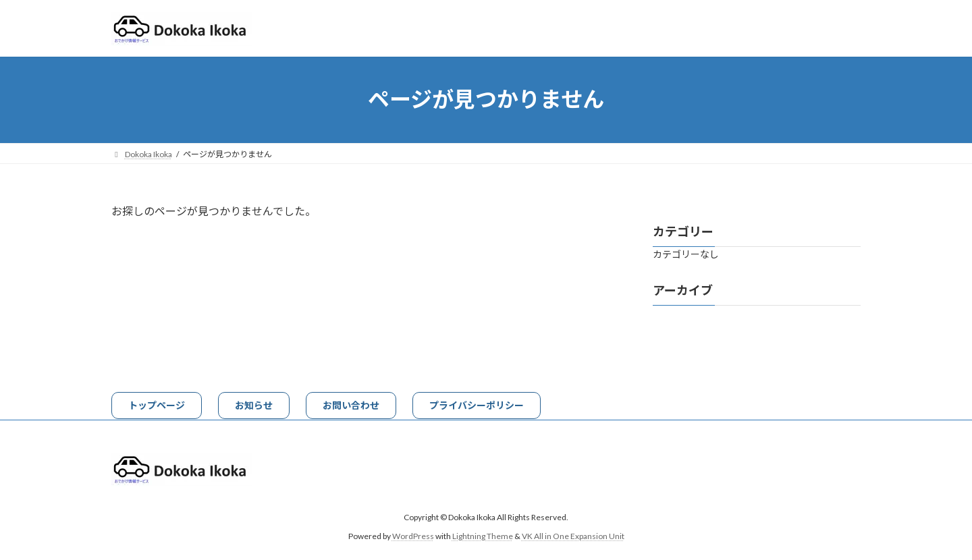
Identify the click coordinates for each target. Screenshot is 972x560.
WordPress (413, 536)
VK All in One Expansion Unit (573, 536)
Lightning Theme (483, 536)
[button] (157, 405)
